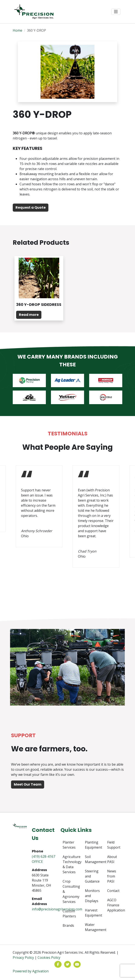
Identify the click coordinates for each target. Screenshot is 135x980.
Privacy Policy (23, 958)
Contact (113, 891)
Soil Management (92, 859)
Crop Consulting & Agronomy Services (70, 891)
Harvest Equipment (92, 913)
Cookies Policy (49, 958)
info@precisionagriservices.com (57, 909)
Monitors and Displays (92, 896)
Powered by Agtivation (31, 971)
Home (18, 30)
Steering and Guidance (92, 876)
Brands (68, 925)
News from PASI (112, 876)
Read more (29, 315)
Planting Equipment (92, 845)
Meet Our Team (28, 784)
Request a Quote (31, 207)
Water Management (92, 927)
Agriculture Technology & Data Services (70, 864)
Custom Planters (69, 914)
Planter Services (69, 845)
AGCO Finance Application (115, 905)
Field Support (114, 845)
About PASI (112, 859)
